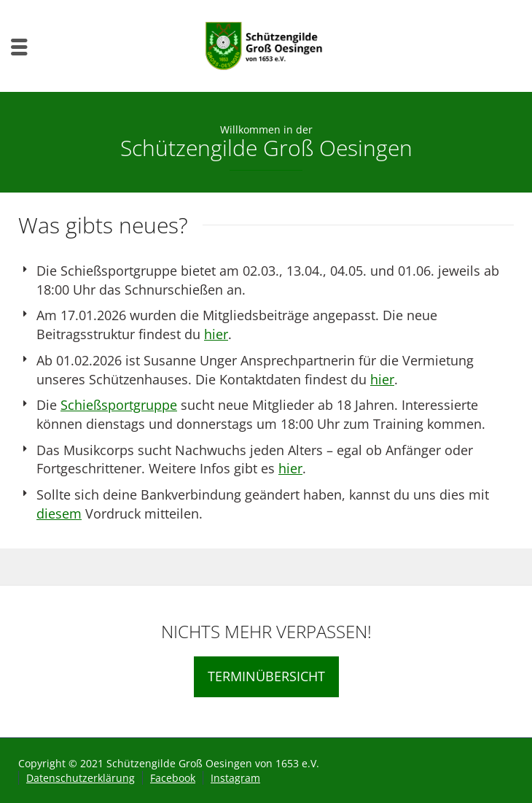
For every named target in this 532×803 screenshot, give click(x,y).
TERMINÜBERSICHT (266, 676)
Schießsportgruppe (119, 405)
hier (216, 334)
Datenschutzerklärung (81, 778)
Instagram (235, 778)
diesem (59, 513)
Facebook (173, 778)
